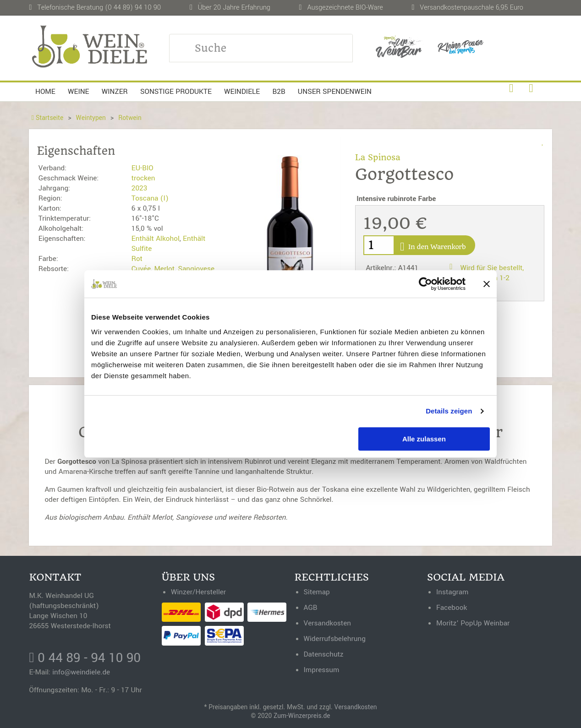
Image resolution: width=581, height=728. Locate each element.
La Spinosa (378, 157)
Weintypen (91, 118)
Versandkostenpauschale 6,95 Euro (471, 8)
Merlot (164, 269)
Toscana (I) (150, 198)
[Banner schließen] (487, 284)
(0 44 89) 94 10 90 (133, 8)
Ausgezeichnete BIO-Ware (345, 8)
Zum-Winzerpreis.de (302, 716)
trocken (143, 178)
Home (45, 92)
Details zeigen (449, 411)
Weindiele (242, 92)
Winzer (115, 92)
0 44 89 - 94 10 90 (85, 658)
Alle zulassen (424, 439)
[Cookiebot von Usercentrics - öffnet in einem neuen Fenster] (425, 284)
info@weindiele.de (81, 672)
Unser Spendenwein (335, 92)
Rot (137, 259)
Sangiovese (196, 269)
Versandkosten (356, 707)
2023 (139, 188)
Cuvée (141, 269)
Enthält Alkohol (156, 239)
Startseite (47, 118)
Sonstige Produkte (176, 92)
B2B (279, 92)
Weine (79, 92)
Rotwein (130, 118)
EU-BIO (143, 168)
